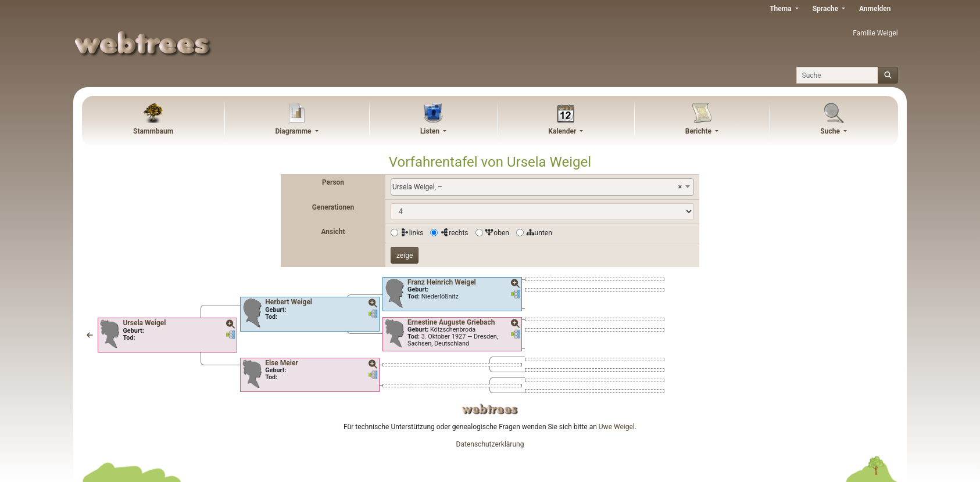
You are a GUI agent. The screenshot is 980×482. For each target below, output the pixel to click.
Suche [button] (831, 131)
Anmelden (875, 9)
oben (497, 233)
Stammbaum (153, 131)
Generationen (333, 207)
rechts (454, 233)
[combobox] (542, 187)
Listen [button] (431, 131)
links (412, 233)
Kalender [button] (563, 131)
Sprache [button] (826, 9)
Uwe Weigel (617, 427)
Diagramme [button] (294, 131)
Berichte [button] (699, 131)
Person (333, 182)
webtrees (490, 409)
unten (539, 233)
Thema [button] (781, 9)
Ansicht (333, 232)
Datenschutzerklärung (490, 444)
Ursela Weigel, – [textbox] (537, 187)
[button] (90, 335)
